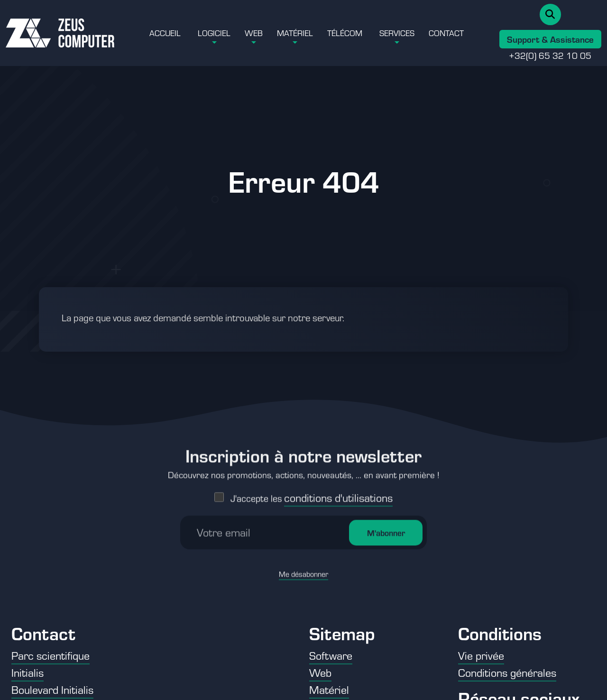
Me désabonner (303, 531)
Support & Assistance (550, 39)
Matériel (295, 33)
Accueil (165, 33)
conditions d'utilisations (338, 455)
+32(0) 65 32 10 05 (550, 55)
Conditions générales (507, 672)
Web (254, 33)
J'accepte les (312, 455)
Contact (446, 33)
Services (397, 33)
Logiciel (214, 33)
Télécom (345, 33)
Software (331, 655)
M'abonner (386, 490)
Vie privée (481, 655)
